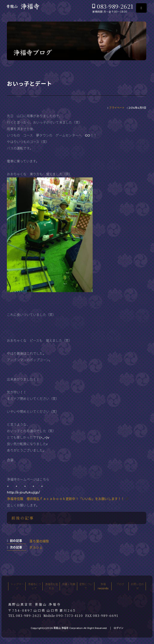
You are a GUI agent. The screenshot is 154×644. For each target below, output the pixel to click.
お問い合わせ (137, 586)
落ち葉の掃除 (39, 541)
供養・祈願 (69, 584)
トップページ (17, 586)
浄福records (103, 586)
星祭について (86, 586)
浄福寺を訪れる (52, 586)
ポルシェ (36, 547)
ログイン (119, 628)
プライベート (117, 108)
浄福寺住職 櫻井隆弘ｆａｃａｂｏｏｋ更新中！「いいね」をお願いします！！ (66, 499)
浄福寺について (34, 586)
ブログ (120, 584)
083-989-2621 (115, 6)
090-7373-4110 (69, 616)
